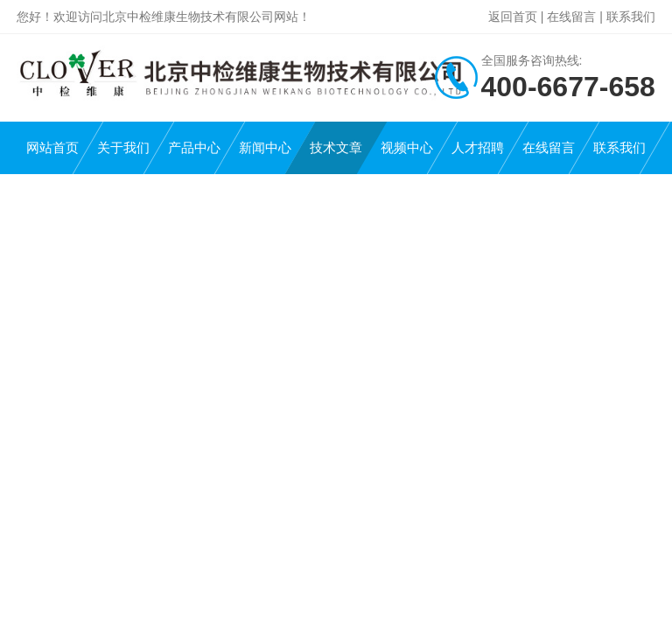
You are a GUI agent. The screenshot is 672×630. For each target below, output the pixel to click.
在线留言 (571, 17)
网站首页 (52, 147)
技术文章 (336, 147)
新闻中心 (265, 147)
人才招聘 (478, 147)
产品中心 (194, 147)
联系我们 (631, 17)
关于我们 (123, 147)
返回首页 (513, 17)
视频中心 (407, 147)
